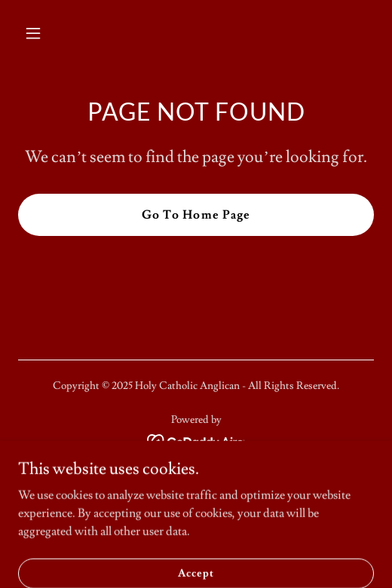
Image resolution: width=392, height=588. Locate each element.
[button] (59, 33)
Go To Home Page (196, 215)
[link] (196, 439)
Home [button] (196, 484)
